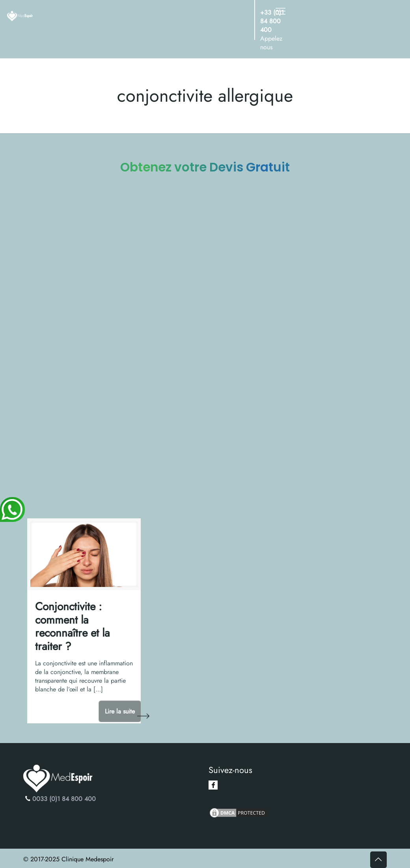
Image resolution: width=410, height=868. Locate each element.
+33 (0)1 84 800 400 (272, 21)
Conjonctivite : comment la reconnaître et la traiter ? (72, 626)
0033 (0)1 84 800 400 (64, 799)
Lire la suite (120, 711)
